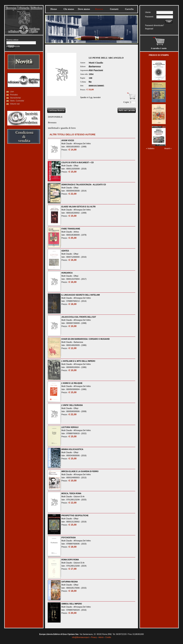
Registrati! (149, 29)
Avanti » (168, 148)
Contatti (114, 9)
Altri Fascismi (96, 70)
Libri (12, 92)
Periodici (14, 95)
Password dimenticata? (154, 25)
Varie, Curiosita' (17, 101)
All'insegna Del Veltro (82, 144)
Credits (108, 637)
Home (54, 9)
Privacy (94, 637)
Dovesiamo (84, 9)
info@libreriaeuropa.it (81, 637)
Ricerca (99, 9)
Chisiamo (69, 9)
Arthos (76, 232)
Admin (101, 637)
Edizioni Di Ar (79, 497)
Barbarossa (95, 67)
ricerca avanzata (13, 46)
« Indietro (150, 148)
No (90, 82)
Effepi (76, 166)
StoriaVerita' (15, 98)
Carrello (129, 9)
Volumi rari (15, 104)
